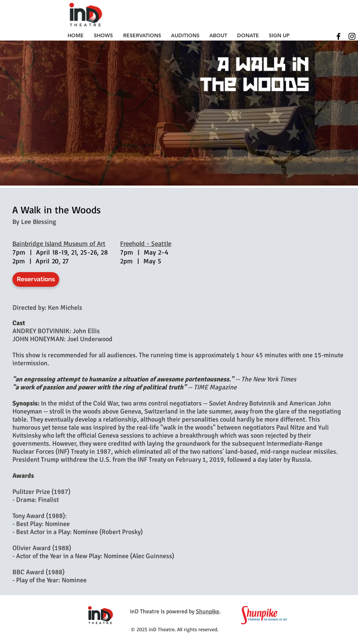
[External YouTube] (270, 290)
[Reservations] (36, 279)
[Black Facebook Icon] (338, 36)
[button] (103, 35)
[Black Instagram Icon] (352, 36)
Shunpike (207, 611)
